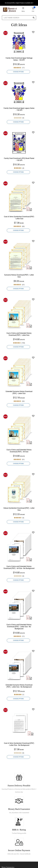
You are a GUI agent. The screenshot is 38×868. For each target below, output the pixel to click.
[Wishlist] (33, 32)
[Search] (34, 18)
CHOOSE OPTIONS (18, 72)
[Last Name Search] (19, 18)
